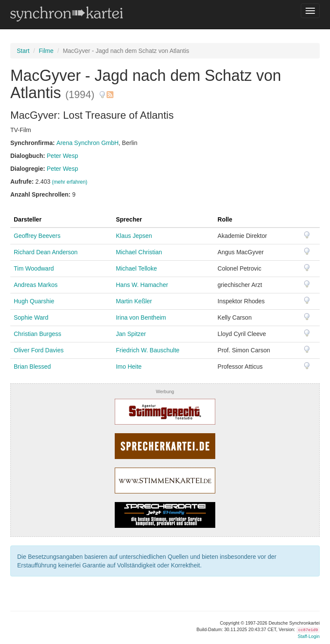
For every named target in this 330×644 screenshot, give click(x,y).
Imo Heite (129, 367)
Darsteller (28, 219)
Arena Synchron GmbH (87, 143)
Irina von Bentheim (141, 317)
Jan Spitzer (131, 334)
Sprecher (129, 219)
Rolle (225, 219)
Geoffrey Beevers (37, 236)
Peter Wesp (63, 156)
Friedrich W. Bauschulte (148, 350)
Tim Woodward (34, 268)
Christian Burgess (38, 334)
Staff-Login (309, 636)
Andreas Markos (36, 285)
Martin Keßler (134, 301)
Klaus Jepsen (134, 236)
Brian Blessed (32, 367)
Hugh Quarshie (34, 301)
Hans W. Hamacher (142, 285)
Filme (46, 51)
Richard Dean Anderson (46, 252)
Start (23, 51)
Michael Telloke (136, 268)
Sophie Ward (31, 317)
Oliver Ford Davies (39, 350)
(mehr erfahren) (70, 182)
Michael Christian (139, 252)
